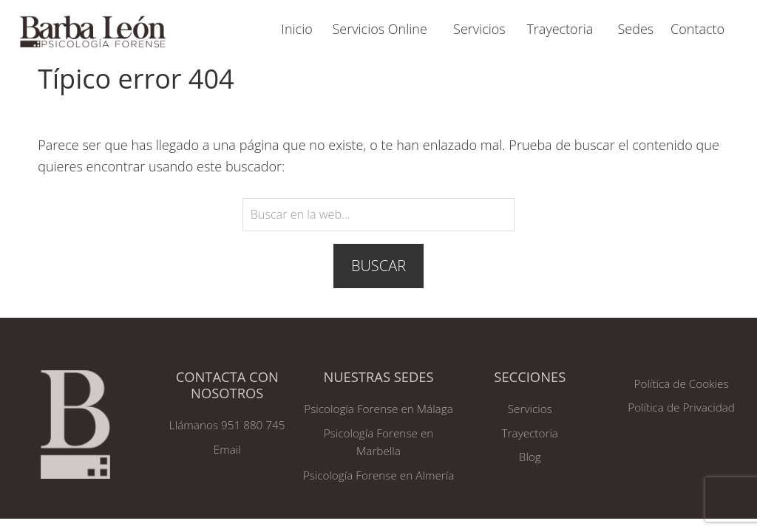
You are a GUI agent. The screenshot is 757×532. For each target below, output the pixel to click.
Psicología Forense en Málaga (378, 409)
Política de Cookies (682, 383)
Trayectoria (530, 433)
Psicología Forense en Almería (379, 475)
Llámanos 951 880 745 (227, 425)
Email (227, 449)
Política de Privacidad (681, 407)
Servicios (530, 409)
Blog (530, 457)
